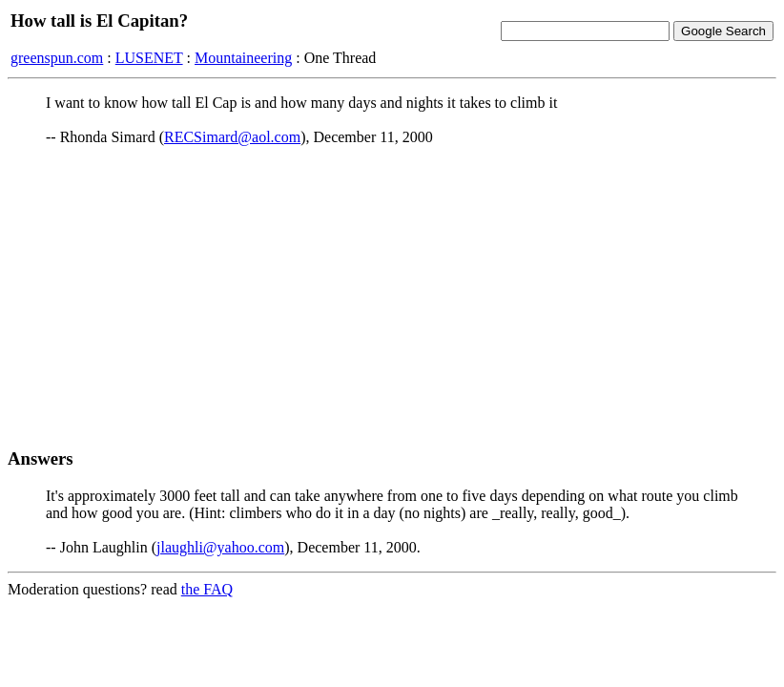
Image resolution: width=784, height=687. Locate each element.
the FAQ (207, 589)
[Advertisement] (392, 297)
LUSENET (149, 58)
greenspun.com (57, 58)
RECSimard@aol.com (232, 137)
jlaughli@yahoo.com (220, 547)
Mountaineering (243, 58)
